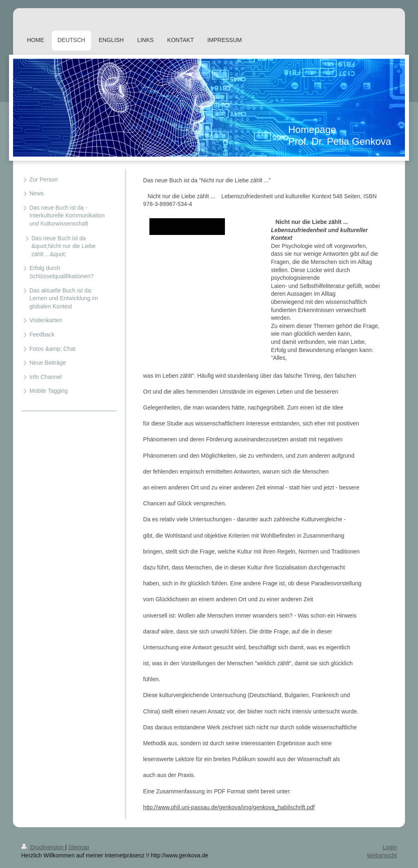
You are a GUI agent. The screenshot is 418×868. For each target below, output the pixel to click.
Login (390, 847)
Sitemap (79, 847)
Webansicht (382, 855)
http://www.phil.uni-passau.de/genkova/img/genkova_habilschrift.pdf (229, 807)
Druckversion (43, 847)
